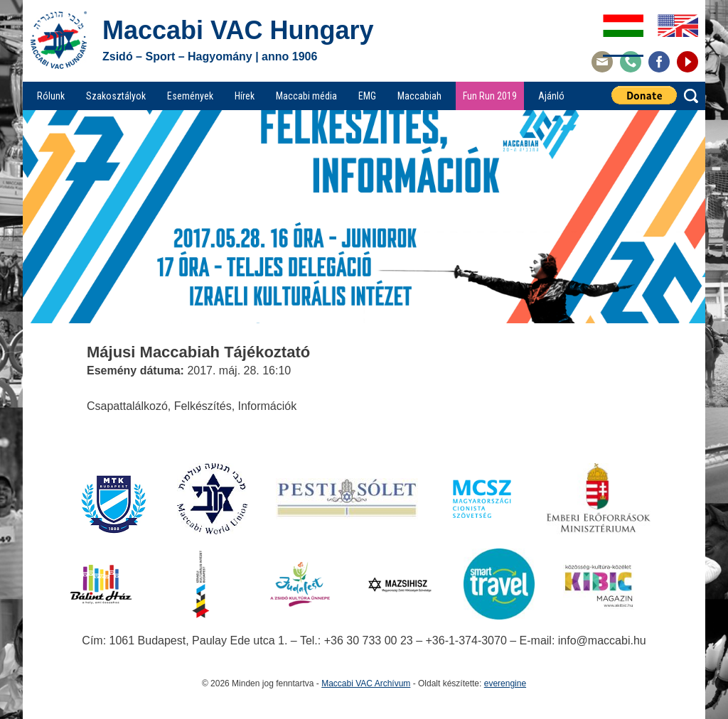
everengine (505, 683)
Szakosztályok (116, 96)
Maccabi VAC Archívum (366, 683)
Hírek (245, 96)
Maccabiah (419, 96)
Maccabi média (306, 96)
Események (190, 96)
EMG (367, 96)
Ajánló (551, 96)
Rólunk (51, 96)
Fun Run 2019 (490, 96)
